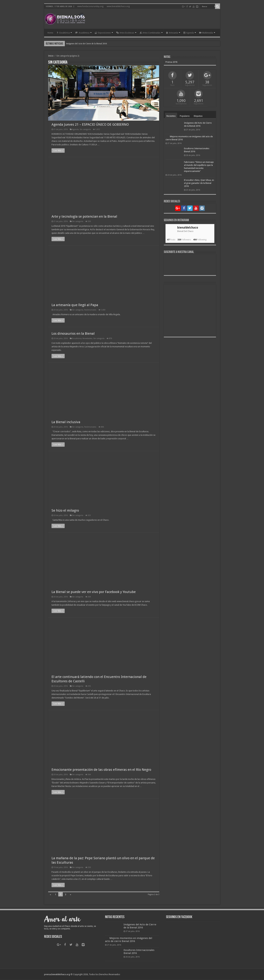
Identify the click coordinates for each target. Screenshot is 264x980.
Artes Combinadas (150, 33)
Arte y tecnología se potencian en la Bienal (84, 217)
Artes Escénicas (125, 33)
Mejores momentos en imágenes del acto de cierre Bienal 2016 (129, 940)
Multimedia (206, 33)
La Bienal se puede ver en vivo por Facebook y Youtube (94, 592)
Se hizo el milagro (65, 511)
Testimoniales (90, 310)
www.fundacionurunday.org (90, 6)
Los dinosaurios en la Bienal (73, 334)
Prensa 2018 (171, 62)
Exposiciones (103, 33)
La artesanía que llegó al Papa (75, 305)
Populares (185, 116)
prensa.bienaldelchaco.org (57, 975)
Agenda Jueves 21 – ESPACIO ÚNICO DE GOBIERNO (90, 125)
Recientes (171, 116)
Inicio (51, 56)
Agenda (189, 33)
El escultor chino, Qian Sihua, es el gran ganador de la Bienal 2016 (199, 183)
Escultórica (63, 33)
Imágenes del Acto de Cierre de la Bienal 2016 (87, 43)
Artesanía (172, 33)
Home (50, 33)
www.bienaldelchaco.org (118, 6)
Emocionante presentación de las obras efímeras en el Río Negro (101, 770)
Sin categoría (85, 130)
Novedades (87, 339)
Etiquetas (198, 116)
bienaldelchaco (188, 228)
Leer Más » (58, 151)
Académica (82, 33)
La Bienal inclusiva (66, 422)
